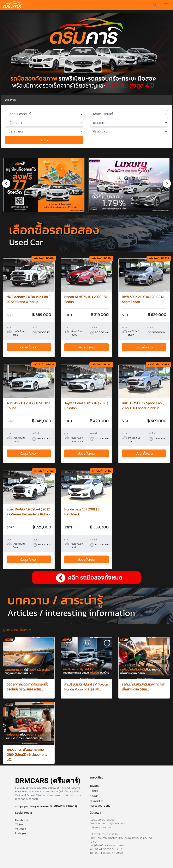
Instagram (22, 833)
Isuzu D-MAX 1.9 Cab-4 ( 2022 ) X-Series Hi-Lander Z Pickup (28, 512)
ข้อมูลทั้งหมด (29, 347)
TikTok (19, 824)
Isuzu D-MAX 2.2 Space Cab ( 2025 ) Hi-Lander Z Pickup (143, 405)
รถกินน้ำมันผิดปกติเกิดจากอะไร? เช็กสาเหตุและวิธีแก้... (143, 687)
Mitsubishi (96, 801)
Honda (94, 791)
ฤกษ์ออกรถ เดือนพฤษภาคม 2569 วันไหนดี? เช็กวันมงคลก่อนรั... (27, 755)
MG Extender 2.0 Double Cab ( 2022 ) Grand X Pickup (28, 299)
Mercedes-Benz (100, 806)
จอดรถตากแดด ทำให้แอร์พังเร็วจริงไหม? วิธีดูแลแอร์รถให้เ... (28, 687)
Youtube (21, 829)
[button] (167, 184)
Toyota (94, 786)
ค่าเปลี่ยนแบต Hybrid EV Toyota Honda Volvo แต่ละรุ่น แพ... (86, 687)
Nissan (94, 796)
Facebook (22, 820)
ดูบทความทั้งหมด (17, 630)
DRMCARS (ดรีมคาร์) (63, 806)
